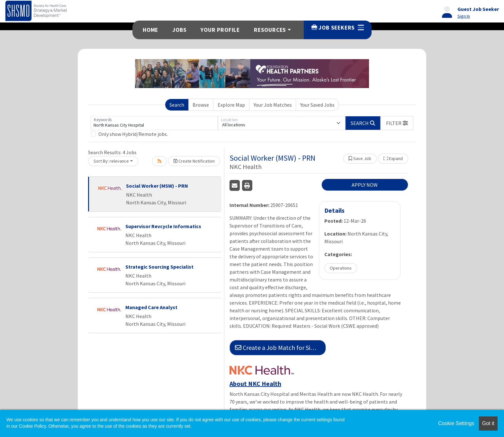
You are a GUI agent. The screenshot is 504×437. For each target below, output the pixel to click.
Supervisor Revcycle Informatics (163, 226)
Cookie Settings (456, 423)
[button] (397, 123)
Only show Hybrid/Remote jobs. (133, 134)
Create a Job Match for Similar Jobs (280, 348)
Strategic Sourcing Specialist (159, 267)
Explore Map (231, 105)
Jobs (179, 30)
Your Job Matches (273, 105)
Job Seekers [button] (338, 28)
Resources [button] (270, 30)
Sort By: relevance (111, 161)
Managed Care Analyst (151, 307)
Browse (201, 105)
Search (177, 105)
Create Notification (194, 161)
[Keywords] (154, 123)
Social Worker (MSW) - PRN (157, 186)
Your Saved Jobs (317, 105)
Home (150, 30)
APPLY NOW (365, 185)
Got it (488, 423)
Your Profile (220, 30)
